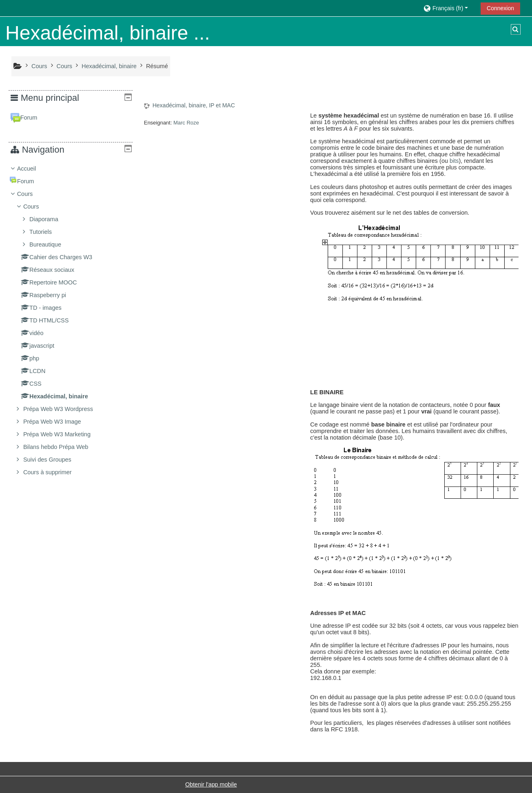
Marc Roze (186, 123)
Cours (31, 194)
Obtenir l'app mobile (211, 784)
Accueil (33, 169)
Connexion (500, 8)
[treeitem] (71, 320)
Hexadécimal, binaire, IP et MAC (194, 105)
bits (454, 161)
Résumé (157, 66)
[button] (449, 8)
